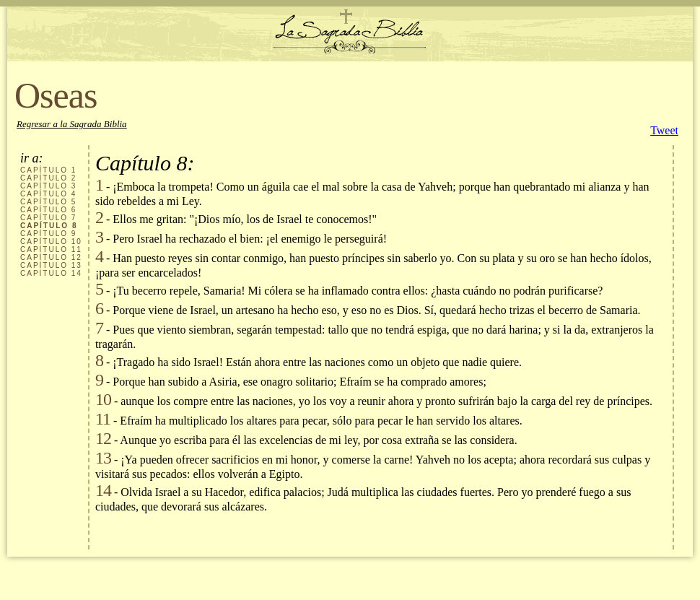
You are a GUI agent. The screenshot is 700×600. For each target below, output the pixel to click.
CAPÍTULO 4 (48, 194)
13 (103, 458)
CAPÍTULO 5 (48, 202)
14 (103, 490)
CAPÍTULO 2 (48, 178)
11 (103, 419)
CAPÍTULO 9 (48, 234)
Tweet (664, 130)
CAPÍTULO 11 (51, 249)
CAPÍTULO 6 (48, 210)
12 (103, 438)
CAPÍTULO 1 (48, 170)
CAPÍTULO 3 (48, 186)
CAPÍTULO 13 (51, 265)
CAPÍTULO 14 (51, 273)
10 (103, 399)
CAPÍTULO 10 (51, 242)
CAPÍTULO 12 (51, 257)
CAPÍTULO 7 (48, 218)
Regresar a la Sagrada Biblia (72, 124)
